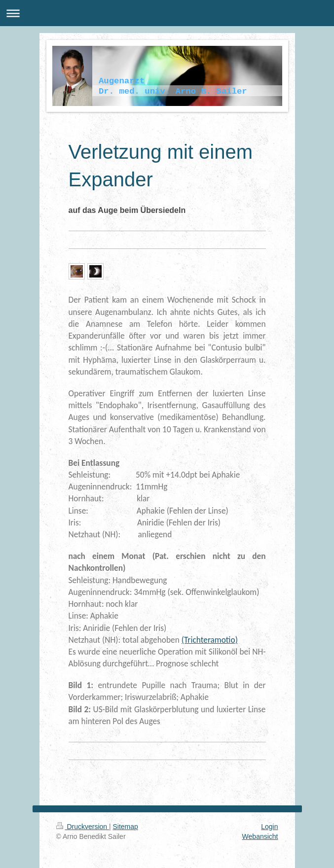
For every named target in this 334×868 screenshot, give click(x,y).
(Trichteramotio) (210, 640)
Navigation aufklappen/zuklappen (167, 13)
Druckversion (83, 827)
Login (269, 827)
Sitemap (126, 827)
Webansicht (260, 836)
